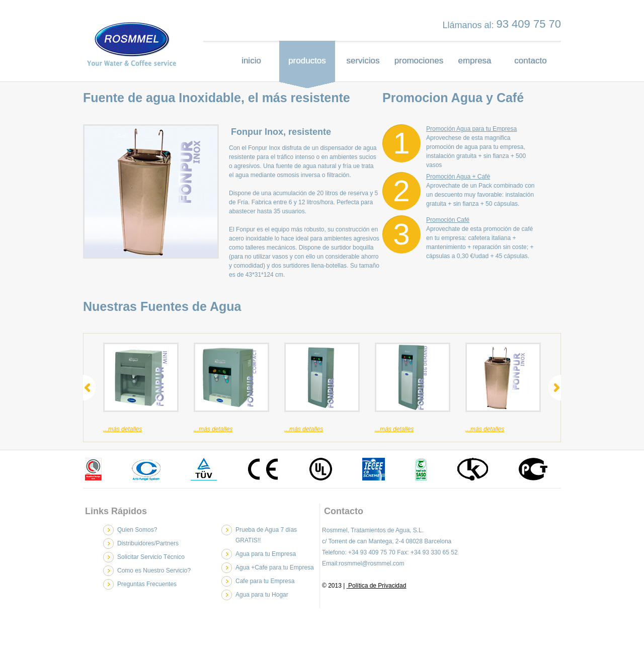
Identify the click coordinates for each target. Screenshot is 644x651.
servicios (363, 61)
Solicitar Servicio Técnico (151, 557)
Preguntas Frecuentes (147, 584)
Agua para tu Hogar (262, 595)
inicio (251, 61)
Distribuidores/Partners (148, 543)
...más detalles (123, 429)
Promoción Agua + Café (458, 177)
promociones (419, 61)
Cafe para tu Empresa (265, 581)
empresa (474, 61)
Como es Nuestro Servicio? (154, 571)
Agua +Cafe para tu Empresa (275, 567)
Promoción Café (448, 220)
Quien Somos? (137, 530)
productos (307, 61)
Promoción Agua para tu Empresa (471, 129)
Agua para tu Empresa (266, 554)
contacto (530, 61)
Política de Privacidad (377, 586)
